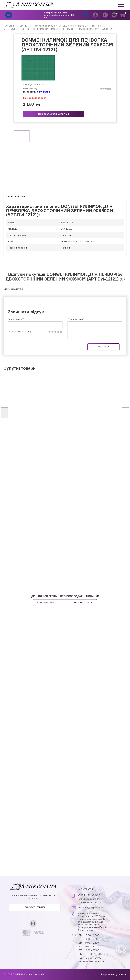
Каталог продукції (44, 26)
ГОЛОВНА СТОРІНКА (16, 26)
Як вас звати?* (16, 319)
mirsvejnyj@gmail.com (91, 908)
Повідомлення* (76, 319)
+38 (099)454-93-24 (89, 902)
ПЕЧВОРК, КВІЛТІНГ (90, 26)
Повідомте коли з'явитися (54, 114)
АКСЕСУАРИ (66, 26)
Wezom (122, 974)
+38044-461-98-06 (89, 895)
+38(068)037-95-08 (89, 899)
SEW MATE (44, 92)
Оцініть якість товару (20, 332)
